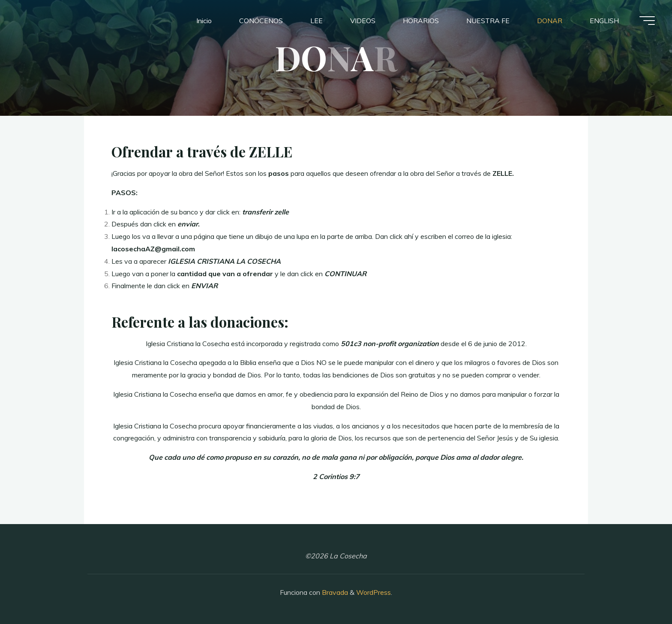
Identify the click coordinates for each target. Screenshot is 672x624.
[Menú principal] (647, 21)
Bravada (334, 592)
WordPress (373, 592)
